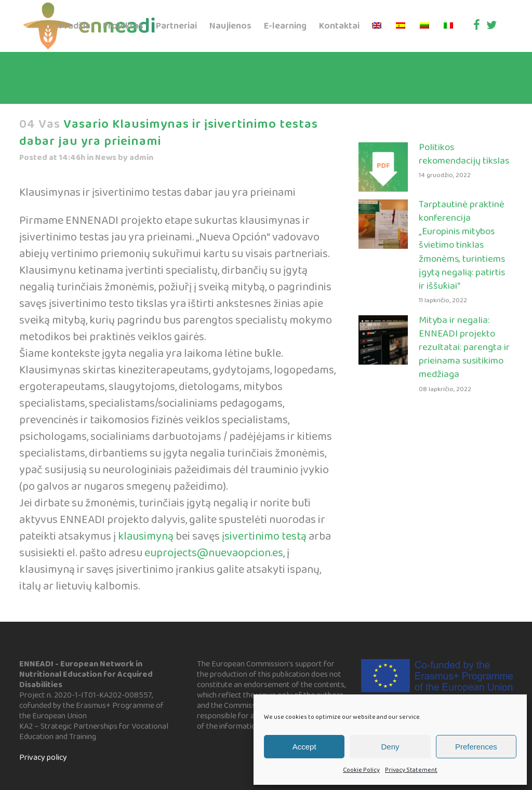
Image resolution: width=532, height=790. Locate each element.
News (106, 158)
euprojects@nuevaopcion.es (213, 553)
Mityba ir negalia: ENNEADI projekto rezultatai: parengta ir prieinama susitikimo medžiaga (464, 348)
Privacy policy (43, 758)
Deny (390, 747)
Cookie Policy (361, 770)
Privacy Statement (411, 770)
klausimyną (146, 537)
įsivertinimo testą (264, 537)
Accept (304, 747)
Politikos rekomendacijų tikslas (464, 154)
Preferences (476, 747)
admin (141, 158)
